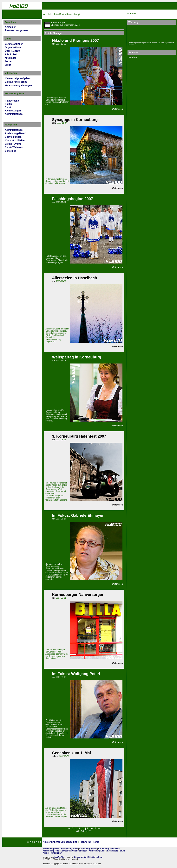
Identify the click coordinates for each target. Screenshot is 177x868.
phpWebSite (59, 857)
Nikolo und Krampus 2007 (75, 40)
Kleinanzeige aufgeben (18, 78)
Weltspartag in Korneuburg (77, 357)
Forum (9, 61)
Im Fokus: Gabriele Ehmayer (78, 515)
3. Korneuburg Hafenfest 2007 (79, 436)
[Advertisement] (151, 33)
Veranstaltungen (14, 44)
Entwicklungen (13, 137)
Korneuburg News (51, 849)
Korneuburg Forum (116, 851)
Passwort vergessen (16, 30)
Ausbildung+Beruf (15, 133)
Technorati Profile (89, 842)
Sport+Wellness (14, 147)
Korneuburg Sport (69, 849)
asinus (55, 756)
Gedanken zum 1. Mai (71, 753)
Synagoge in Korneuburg (75, 120)
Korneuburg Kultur (88, 849)
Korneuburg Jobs (51, 851)
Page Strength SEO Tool (116, 842)
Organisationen (13, 47)
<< (69, 829)
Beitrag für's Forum (16, 82)
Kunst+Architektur (15, 140)
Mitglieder (10, 58)
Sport (8, 107)
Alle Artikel (11, 54)
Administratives (14, 114)
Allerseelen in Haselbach (75, 278)
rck (53, 44)
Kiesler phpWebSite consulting (60, 842)
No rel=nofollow (135, 842)
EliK (54, 123)
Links (8, 65)
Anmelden (11, 27)
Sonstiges (10, 151)
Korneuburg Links (97, 851)
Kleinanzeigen (13, 111)
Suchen (131, 14)
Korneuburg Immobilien (109, 849)
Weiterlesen (117, 109)
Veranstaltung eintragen (18, 85)
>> (99, 829)
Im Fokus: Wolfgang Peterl (76, 674)
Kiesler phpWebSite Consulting (88, 857)
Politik (8, 104)
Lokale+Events (13, 144)
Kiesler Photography (52, 853)
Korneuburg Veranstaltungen (74, 851)
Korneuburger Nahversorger (78, 595)
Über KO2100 (12, 51)
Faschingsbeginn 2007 (72, 199)
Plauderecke (12, 101)
